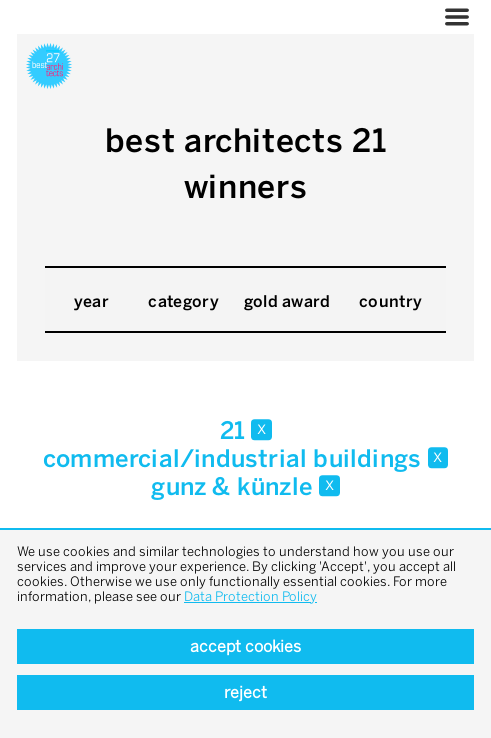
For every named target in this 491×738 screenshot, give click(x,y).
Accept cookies (245, 646)
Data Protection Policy (250, 596)
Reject (245, 692)
